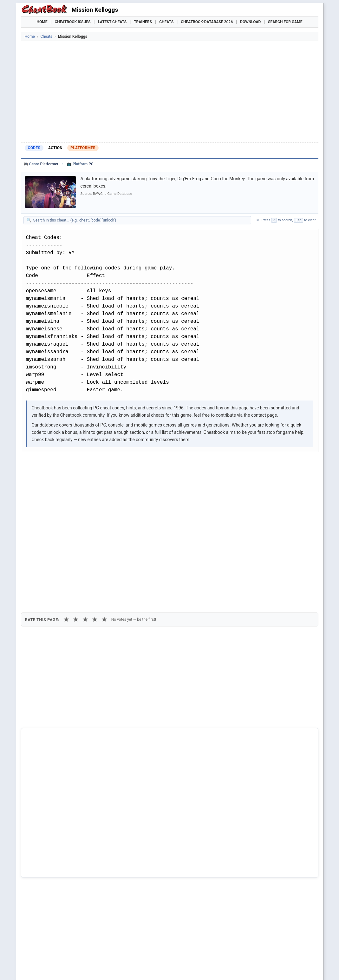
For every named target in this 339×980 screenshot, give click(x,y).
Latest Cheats (112, 22)
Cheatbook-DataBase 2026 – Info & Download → (143, 727)
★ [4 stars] (95, 502)
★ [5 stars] (104, 502)
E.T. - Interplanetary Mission (59, 882)
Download (250, 22)
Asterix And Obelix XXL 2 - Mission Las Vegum (77, 839)
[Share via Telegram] (122, 468)
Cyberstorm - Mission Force (58, 872)
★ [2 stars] (76, 502)
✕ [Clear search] (258, 220)
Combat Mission (47, 861)
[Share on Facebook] (44, 468)
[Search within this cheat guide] (140, 220)
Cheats (166, 22)
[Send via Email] (137, 468)
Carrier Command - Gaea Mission (64, 851)
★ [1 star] (66, 502)
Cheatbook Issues (73, 22)
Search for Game (285, 22)
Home (42, 22)
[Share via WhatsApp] (106, 468)
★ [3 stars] (85, 502)
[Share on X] (60, 468)
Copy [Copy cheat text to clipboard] (54, 483)
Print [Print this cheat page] (80, 483)
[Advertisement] (170, 92)
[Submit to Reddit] (75, 468)
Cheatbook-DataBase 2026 (207, 22)
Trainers (143, 22)
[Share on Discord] (91, 468)
